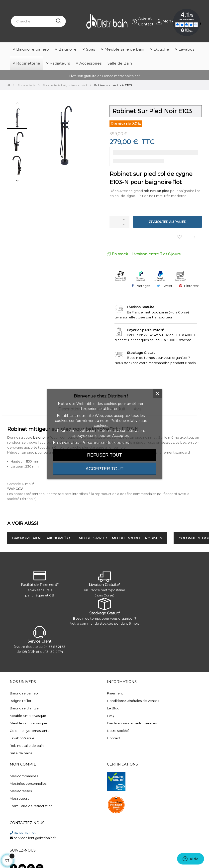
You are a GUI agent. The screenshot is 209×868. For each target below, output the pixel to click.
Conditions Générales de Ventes (133, 701)
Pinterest (191, 286)
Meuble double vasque (28, 723)
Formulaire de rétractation (31, 806)
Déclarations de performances (132, 723)
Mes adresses (21, 791)
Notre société (118, 731)
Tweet (167, 286)
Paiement (115, 693)
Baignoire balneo (24, 693)
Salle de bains (21, 753)
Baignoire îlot (21, 701)
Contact (114, 738)
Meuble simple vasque (28, 716)
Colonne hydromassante (30, 731)
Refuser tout (104, 455)
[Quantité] (119, 222)
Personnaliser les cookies (105, 442)
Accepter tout (104, 469)
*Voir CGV (15, 489)
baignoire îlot (44, 437)
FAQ (111, 716)
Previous (17, 103)
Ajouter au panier (168, 222)
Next (17, 181)
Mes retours (19, 798)
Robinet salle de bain (27, 746)
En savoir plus (66, 442)
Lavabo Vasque (22, 738)
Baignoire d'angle (24, 708)
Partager (143, 286)
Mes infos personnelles (28, 783)
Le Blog (113, 708)
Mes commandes (24, 776)
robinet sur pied (157, 191)
